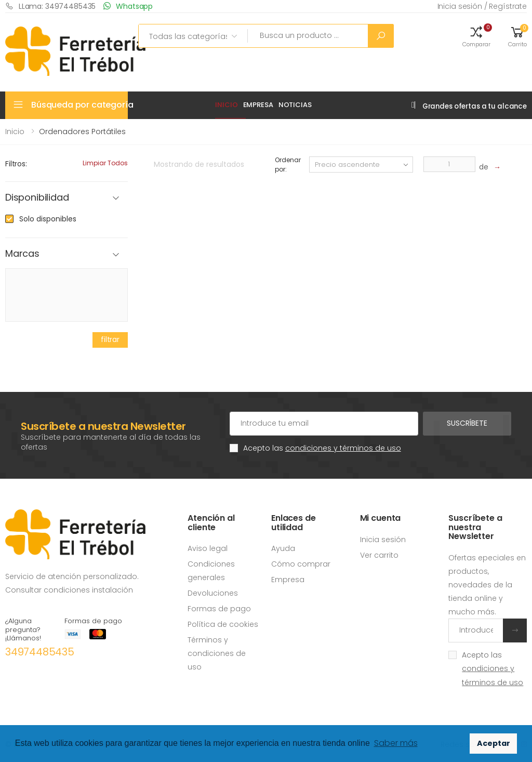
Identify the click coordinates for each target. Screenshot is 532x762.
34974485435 (40, 652)
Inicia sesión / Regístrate (482, 6)
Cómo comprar (301, 564)
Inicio (226, 105)
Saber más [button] (396, 743)
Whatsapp (128, 6)
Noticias (295, 105)
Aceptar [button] (494, 743)
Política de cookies (223, 624)
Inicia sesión (383, 540)
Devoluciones (213, 593)
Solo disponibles (48, 219)
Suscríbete (467, 423)
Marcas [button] (22, 254)
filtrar (110, 339)
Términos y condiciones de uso (217, 653)
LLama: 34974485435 (50, 6)
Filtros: (16, 164)
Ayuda (283, 548)
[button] (476, 36)
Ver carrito (379, 555)
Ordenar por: (288, 165)
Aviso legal (208, 548)
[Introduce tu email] (476, 630)
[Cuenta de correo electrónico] (324, 424)
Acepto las (322, 448)
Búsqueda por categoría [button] (79, 105)
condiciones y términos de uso (343, 448)
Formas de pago (219, 609)
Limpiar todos (105, 163)
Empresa (258, 105)
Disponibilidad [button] (37, 198)
